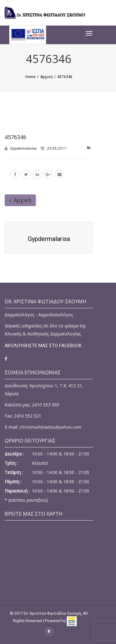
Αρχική (20, 200)
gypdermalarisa (23, 148)
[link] (76, 621)
